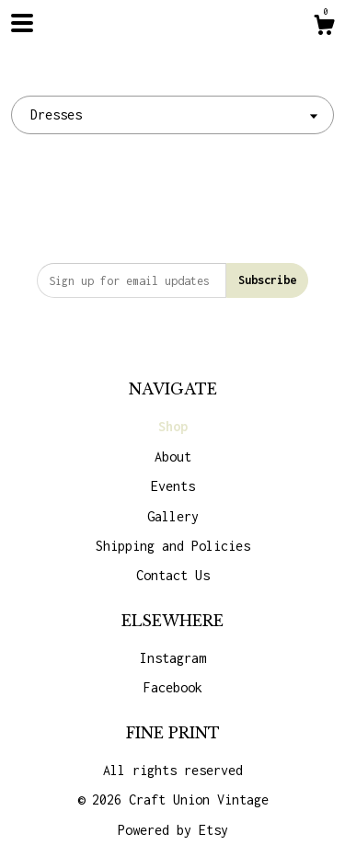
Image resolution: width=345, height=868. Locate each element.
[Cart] (324, 28)
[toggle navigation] (22, 23)
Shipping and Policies (173, 546)
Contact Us (173, 575)
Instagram (173, 658)
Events (173, 486)
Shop (173, 426)
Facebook (173, 687)
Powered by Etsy (173, 830)
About (173, 457)
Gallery (173, 516)
